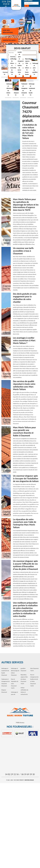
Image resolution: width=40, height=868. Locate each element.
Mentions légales (29, 780)
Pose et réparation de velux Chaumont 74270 (15, 684)
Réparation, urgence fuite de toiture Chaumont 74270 (24, 679)
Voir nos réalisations (8, 31)
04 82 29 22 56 (12, 774)
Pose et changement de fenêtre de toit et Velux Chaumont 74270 (34, 680)
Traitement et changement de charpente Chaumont (5, 683)
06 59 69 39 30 (7, 4)
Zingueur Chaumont (4, 691)
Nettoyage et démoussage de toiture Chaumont (15, 672)
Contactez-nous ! (10, 40)
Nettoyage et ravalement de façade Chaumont (5, 672)
